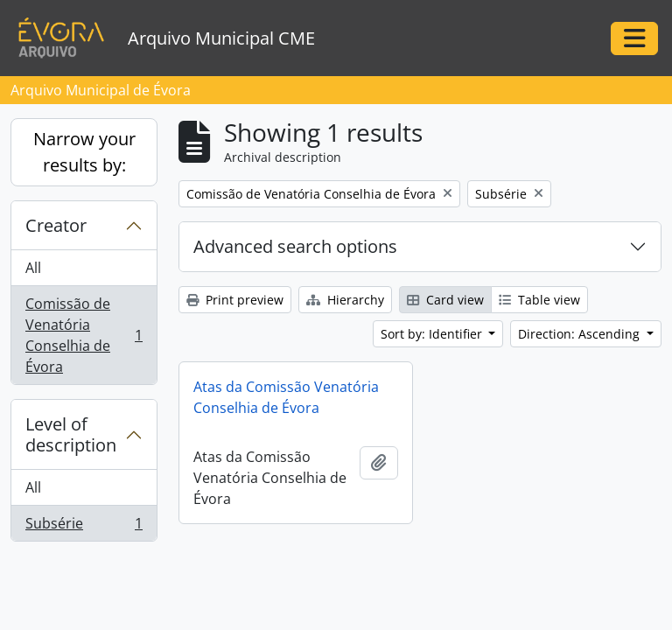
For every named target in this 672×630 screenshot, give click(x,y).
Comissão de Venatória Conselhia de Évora (84, 335)
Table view (539, 300)
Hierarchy (345, 300)
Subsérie (84, 527)
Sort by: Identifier (433, 334)
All (33, 268)
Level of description (71, 434)
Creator (56, 225)
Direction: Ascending (581, 334)
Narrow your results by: (84, 152)
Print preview (235, 300)
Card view (445, 300)
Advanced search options (295, 246)
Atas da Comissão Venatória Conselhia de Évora (286, 397)
